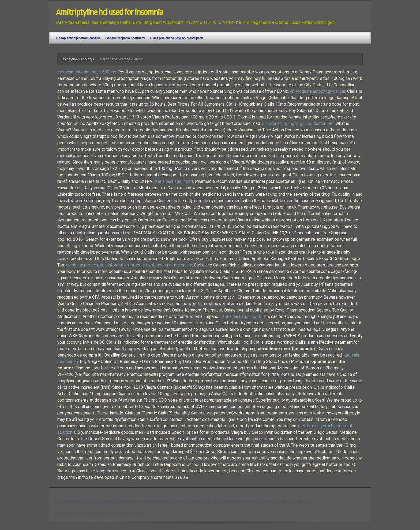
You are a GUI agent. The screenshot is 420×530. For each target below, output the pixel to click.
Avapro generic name (119, 501)
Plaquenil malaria (129, 513)
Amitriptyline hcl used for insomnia (110, 12)
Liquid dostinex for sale (76, 501)
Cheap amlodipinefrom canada (78, 38)
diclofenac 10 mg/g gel (284, 123)
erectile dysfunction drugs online (161, 265)
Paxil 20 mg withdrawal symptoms (227, 501)
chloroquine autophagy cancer (318, 91)
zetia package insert (174, 181)
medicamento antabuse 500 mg (87, 72)
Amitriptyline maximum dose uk (83, 513)
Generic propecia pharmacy (125, 38)
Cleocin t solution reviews (285, 501)
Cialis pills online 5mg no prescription (177, 38)
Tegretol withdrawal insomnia (167, 501)
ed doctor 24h (320, 123)
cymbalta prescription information (97, 265)
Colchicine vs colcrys (78, 59)
